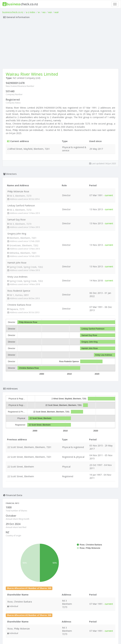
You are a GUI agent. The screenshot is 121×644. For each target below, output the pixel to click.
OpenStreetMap (99, 546)
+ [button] (10, 504)
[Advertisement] (60, 45)
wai (50, 12)
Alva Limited (21, 586)
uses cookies (42, 638)
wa (44, 12)
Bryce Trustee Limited (26, 577)
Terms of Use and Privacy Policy (60, 635)
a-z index (31, 12)
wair (57, 12)
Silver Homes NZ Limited (28, 613)
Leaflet (79, 546)
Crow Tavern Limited (26, 595)
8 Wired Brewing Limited (28, 568)
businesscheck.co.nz (13, 12)
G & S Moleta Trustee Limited (30, 604)
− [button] (10, 508)
